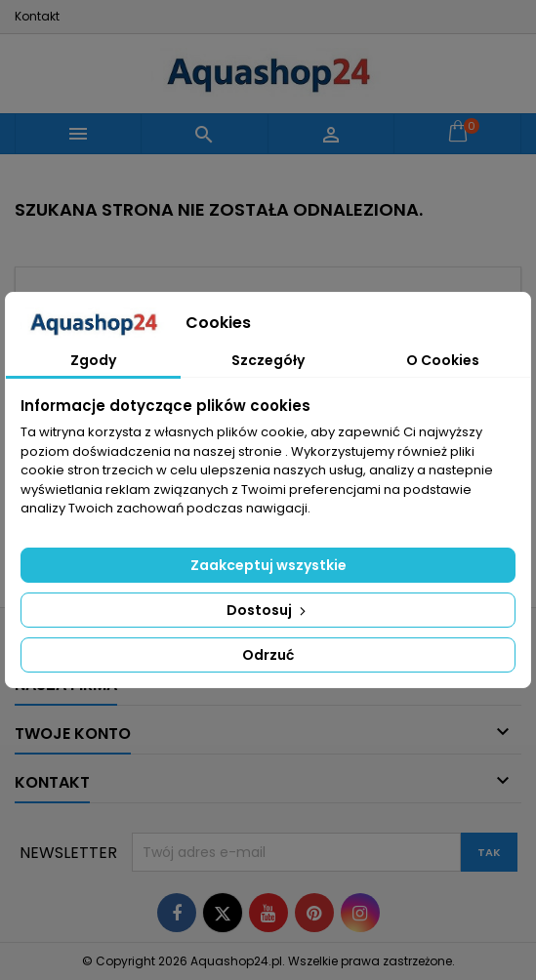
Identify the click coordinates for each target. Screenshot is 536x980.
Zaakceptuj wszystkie (268, 565)
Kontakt (37, 16)
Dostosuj (268, 610)
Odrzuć (268, 655)
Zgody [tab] (93, 360)
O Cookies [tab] (443, 360)
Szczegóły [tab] (268, 360)
